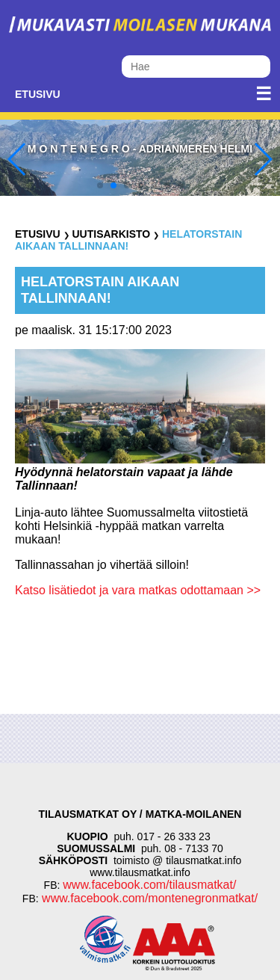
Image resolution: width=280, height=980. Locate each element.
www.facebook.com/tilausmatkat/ (149, 885)
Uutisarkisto (111, 234)
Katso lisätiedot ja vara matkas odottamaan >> (138, 590)
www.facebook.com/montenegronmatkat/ (148, 898)
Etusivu (38, 94)
